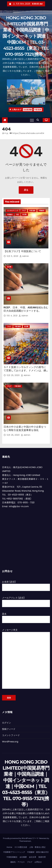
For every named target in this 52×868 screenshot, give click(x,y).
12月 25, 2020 (13, 375)
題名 (26, 617)
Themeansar (25, 841)
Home (9, 847)
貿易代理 (42, 857)
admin (24, 256)
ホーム (5, 133)
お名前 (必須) (26, 585)
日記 (17, 214)
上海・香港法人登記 (37, 847)
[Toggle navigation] (32, 120)
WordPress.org (10, 742)
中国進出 (10, 214)
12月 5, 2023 (13, 256)
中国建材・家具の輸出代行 (38, 852)
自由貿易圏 (28, 110)
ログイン (7, 723)
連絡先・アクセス (17, 862)
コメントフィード (11, 735)
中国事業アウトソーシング (14, 852)
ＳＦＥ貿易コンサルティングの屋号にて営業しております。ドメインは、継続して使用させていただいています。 (25, 370)
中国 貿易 (38, 110)
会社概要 (23, 857)
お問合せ (38, 862)
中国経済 (41, 211)
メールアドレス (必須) (26, 601)
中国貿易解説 (12, 857)
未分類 (24, 214)
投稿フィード (9, 729)
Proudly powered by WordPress (18, 838)
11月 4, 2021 (12, 316)
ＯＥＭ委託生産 (21, 847)
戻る (26, 190)
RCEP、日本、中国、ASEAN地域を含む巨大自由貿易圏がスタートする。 (26, 309)
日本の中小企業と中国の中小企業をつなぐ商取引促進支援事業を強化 (25, 428)
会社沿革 (33, 857)
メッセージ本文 (26, 660)
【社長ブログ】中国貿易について (22, 251)
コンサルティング (13, 211)
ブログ (24, 211)
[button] (38, 120)
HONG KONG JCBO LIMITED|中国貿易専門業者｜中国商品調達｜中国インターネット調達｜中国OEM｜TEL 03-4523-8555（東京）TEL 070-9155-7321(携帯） (26, 36)
